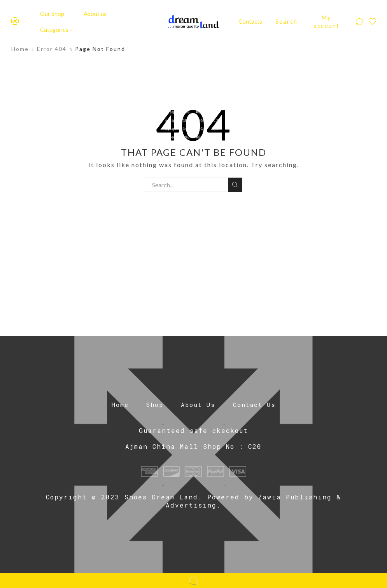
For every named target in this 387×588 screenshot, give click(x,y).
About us (95, 14)
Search (235, 185)
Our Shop (52, 14)
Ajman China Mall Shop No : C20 (193, 446)
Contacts (250, 21)
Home (20, 49)
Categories (57, 30)
